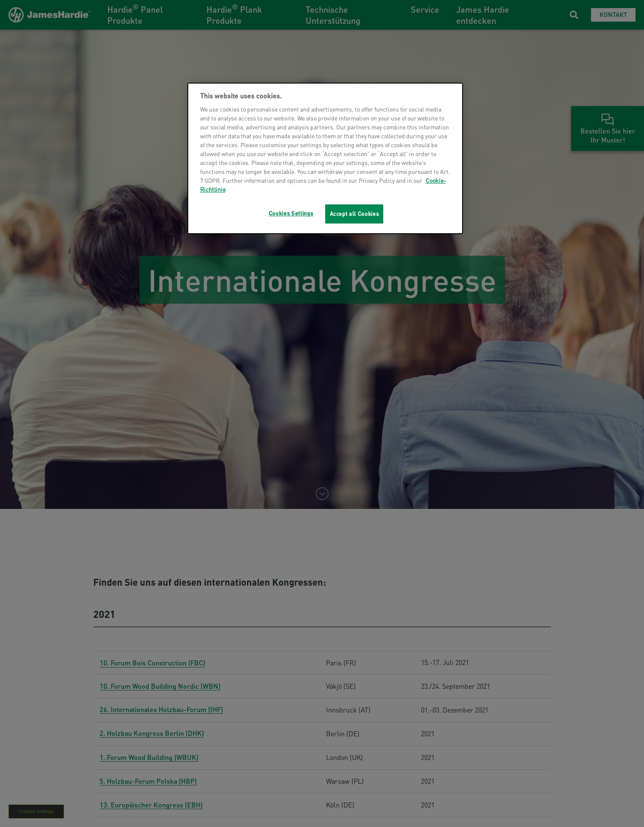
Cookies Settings (291, 213)
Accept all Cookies (354, 214)
